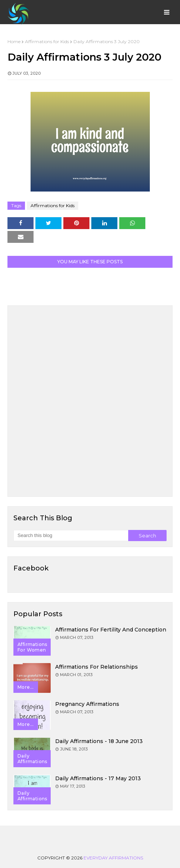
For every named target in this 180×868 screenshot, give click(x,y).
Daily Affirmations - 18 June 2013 (99, 741)
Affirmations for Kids (47, 41)
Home (14, 41)
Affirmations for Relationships (97, 667)
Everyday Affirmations (113, 858)
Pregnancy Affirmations (87, 704)
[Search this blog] (71, 536)
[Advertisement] (90, 401)
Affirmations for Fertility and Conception (111, 630)
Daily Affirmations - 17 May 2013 (98, 778)
